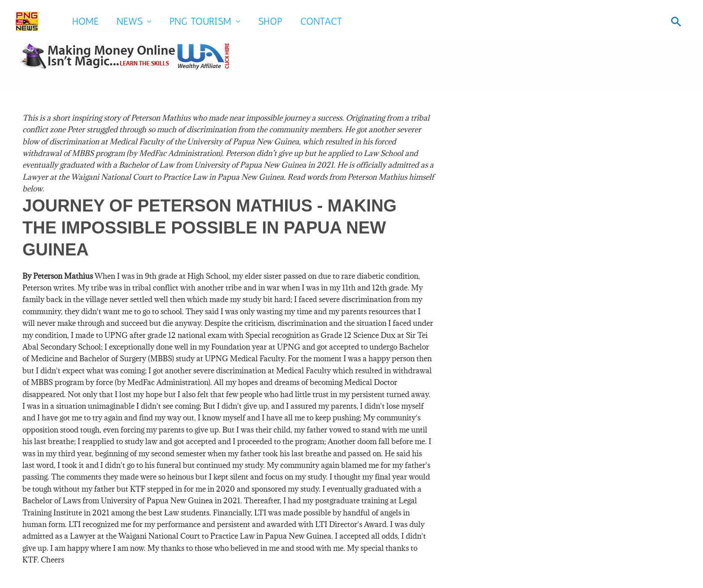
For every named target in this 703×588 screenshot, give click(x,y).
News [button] (130, 21)
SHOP (270, 21)
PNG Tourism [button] (200, 21)
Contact (321, 21)
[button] (676, 22)
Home (85, 21)
